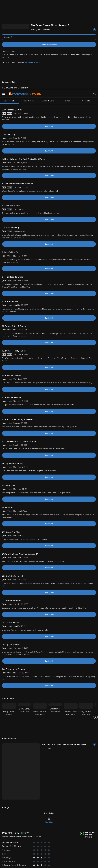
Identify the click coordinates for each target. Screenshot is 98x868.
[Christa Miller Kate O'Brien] (55, 717)
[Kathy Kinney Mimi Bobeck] (71, 717)
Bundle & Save (48, 74)
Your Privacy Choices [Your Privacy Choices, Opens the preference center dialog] (39, 864)
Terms (51, 842)
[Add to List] (95, 30)
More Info (86, 74)
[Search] (94, 4)
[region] (49, 853)
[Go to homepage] (25, 4)
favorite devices (32, 62)
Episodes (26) (10, 74)
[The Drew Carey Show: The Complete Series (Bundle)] (69, 744)
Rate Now (49, 822)
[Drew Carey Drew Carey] (25, 717)
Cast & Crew (29, 74)
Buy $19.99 (53, 45)
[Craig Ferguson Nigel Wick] (86, 717)
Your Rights (85, 845)
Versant (22, 842)
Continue (58, 864)
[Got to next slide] (96, 717)
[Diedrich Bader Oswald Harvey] (40, 717)
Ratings (67, 74)
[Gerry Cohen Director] (9, 717)
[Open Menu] (4, 4)
